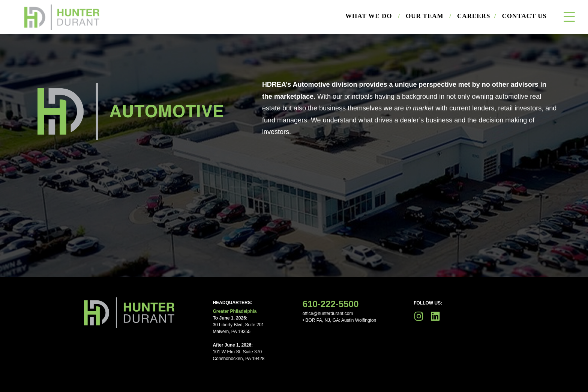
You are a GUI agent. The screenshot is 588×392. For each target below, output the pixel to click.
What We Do (373, 16)
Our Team (429, 16)
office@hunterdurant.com (328, 314)
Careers (477, 16)
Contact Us (524, 16)
